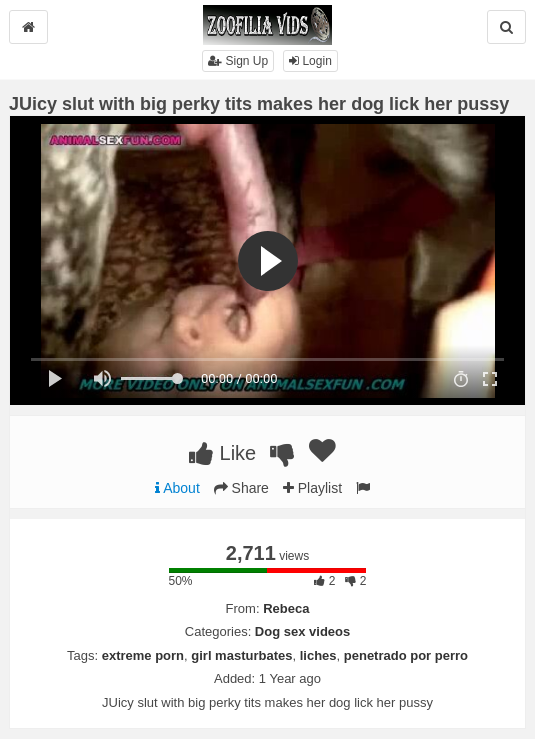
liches (318, 655)
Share (241, 488)
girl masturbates (241, 655)
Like (222, 453)
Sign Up (238, 61)
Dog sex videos (302, 631)
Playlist (312, 488)
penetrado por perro (406, 655)
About (177, 488)
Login (310, 61)
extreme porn (143, 655)
